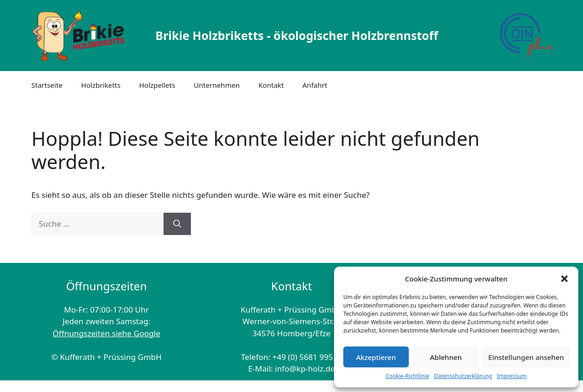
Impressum (511, 376)
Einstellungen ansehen (526, 357)
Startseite (47, 85)
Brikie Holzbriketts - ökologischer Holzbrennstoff (297, 35)
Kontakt (271, 85)
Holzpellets (157, 85)
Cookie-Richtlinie (407, 376)
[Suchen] (177, 224)
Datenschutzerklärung (463, 376)
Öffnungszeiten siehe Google (106, 333)
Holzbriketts (101, 85)
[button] (564, 279)
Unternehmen (217, 85)
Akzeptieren (376, 357)
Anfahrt (315, 85)
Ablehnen (446, 357)
